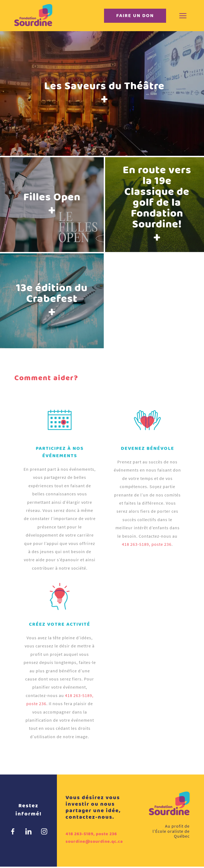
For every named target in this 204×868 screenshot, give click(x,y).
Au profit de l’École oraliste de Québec (171, 831)
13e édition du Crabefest (52, 301)
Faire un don (135, 16)
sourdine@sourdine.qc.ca (94, 842)
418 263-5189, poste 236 (147, 544)
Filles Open (52, 205)
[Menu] (183, 16)
